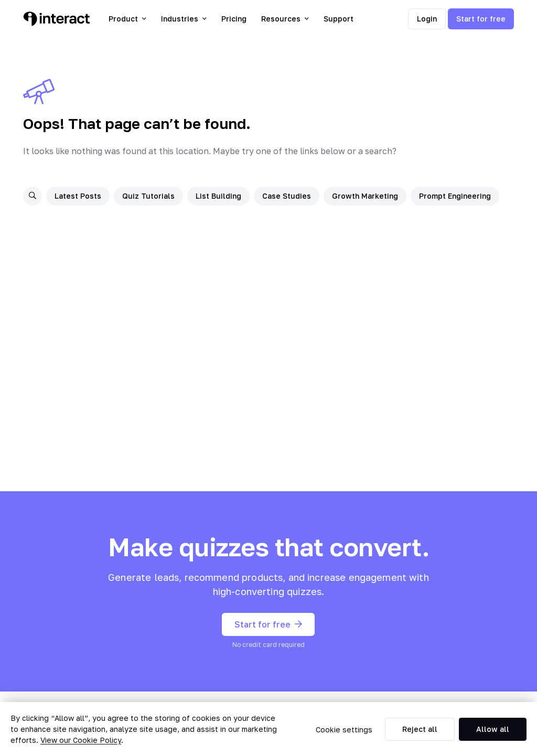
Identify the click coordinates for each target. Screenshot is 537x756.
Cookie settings (344, 730)
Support (339, 19)
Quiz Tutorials (148, 196)
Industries (184, 19)
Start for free (481, 19)
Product (127, 19)
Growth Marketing (365, 196)
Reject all (420, 729)
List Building (218, 196)
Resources (285, 19)
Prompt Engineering (455, 196)
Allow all (493, 729)
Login (427, 19)
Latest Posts (78, 196)
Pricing (234, 19)
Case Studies (287, 196)
